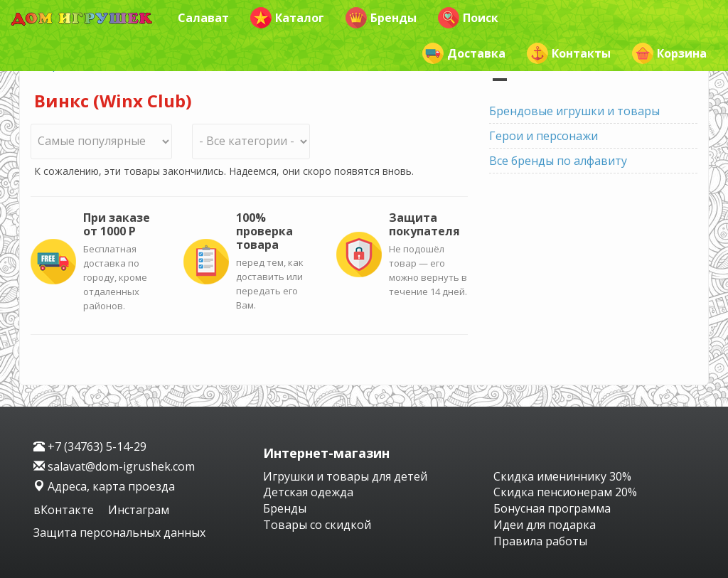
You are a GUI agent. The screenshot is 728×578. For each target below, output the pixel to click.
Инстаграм (139, 510)
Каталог (287, 18)
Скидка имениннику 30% (562, 476)
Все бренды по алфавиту (558, 161)
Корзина (669, 53)
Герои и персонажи (544, 136)
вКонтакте (65, 510)
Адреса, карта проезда (104, 486)
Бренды (381, 18)
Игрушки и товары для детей (345, 476)
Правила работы (540, 541)
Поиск (468, 18)
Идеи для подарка (545, 525)
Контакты (569, 53)
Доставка (464, 53)
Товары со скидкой (317, 525)
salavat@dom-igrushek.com (114, 466)
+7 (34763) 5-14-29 (90, 446)
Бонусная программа (552, 508)
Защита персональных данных (119, 532)
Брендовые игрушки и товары (574, 111)
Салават (203, 18)
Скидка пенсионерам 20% (565, 492)
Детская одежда (308, 492)
